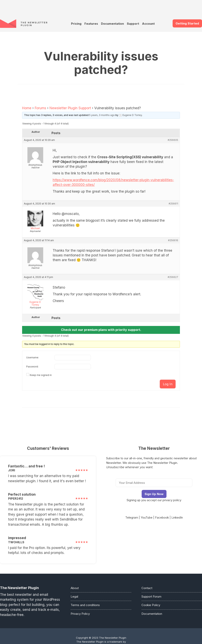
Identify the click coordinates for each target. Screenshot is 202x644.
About (75, 588)
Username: (33, 357)
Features (91, 24)
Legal (74, 596)
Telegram (132, 517)
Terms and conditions (85, 605)
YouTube (147, 517)
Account (148, 24)
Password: (32, 367)
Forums (40, 108)
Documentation (112, 24)
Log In (168, 384)
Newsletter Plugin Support (70, 108)
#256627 (173, 277)
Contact (147, 588)
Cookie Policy (151, 605)
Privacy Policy (80, 614)
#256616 (173, 240)
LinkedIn (177, 517)
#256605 (173, 140)
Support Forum (151, 596)
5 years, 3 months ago (102, 115)
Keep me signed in (41, 375)
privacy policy (172, 500)
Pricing (76, 24)
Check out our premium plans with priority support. (101, 330)
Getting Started (187, 23)
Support (133, 24)
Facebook (162, 517)
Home (27, 108)
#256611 (173, 204)
